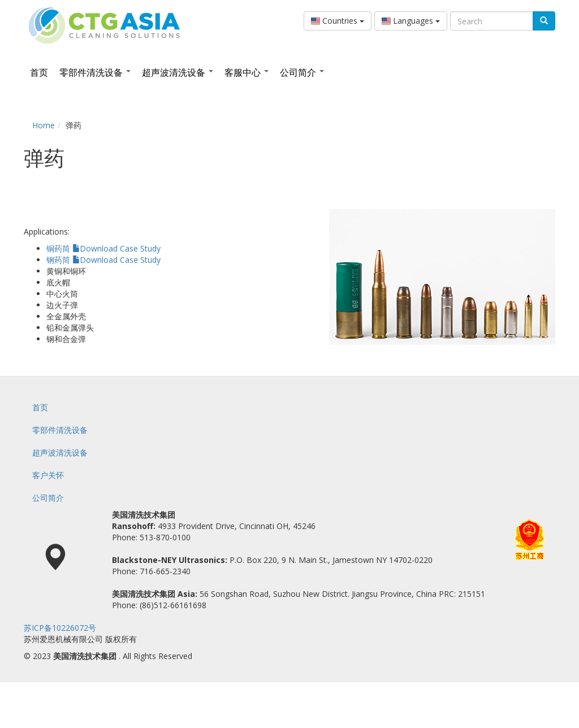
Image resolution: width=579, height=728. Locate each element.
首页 (39, 72)
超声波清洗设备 (178, 72)
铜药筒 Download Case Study (103, 248)
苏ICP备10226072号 (60, 628)
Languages (411, 21)
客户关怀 (48, 475)
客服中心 (247, 72)
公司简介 (302, 72)
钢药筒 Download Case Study (103, 260)
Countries (338, 21)
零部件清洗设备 (95, 72)
